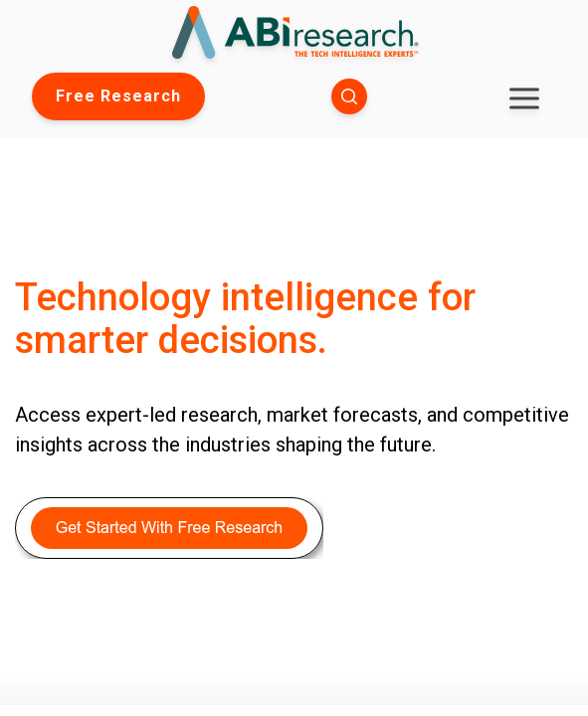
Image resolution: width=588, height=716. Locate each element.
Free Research (118, 96)
